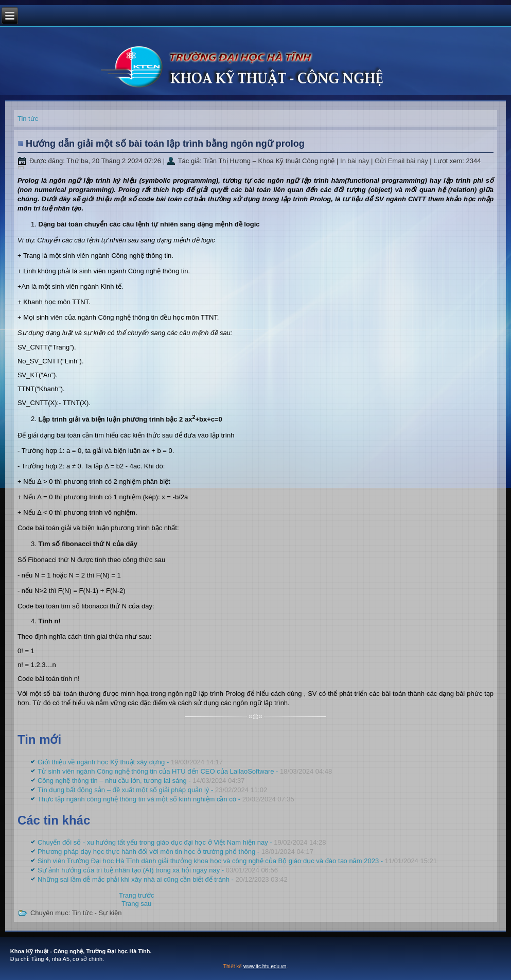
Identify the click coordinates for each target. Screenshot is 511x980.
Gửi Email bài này (402, 161)
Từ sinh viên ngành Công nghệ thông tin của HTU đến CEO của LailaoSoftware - (185, 771)
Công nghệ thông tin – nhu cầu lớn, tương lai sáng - (141, 781)
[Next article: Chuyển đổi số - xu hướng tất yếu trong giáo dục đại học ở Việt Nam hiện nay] (136, 904)
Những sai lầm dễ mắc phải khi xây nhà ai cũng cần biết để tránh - (163, 879)
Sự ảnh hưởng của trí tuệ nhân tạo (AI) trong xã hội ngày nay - (158, 870)
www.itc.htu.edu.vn (265, 966)
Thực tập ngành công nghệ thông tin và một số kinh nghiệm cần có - (166, 799)
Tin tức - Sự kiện (97, 913)
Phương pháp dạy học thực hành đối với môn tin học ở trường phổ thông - (175, 852)
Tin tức (28, 119)
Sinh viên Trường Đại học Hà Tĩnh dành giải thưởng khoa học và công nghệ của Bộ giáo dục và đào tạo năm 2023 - (237, 861)
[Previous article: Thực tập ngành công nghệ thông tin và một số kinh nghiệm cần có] (137, 895)
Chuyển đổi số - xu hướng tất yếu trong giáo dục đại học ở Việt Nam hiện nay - (182, 842)
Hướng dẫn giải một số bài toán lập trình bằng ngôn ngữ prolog (165, 144)
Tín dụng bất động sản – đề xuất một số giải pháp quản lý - (152, 790)
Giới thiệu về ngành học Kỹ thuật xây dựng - (130, 762)
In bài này (356, 161)
